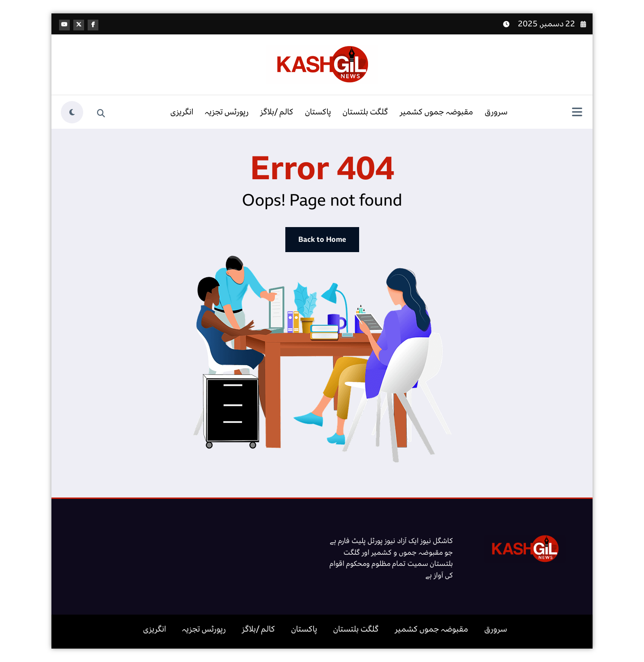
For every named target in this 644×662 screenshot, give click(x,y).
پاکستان (318, 112)
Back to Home (322, 240)
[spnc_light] (72, 112)
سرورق (496, 112)
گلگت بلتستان (365, 112)
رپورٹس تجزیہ (227, 112)
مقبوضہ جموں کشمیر (436, 112)
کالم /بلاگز (277, 112)
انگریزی (182, 112)
